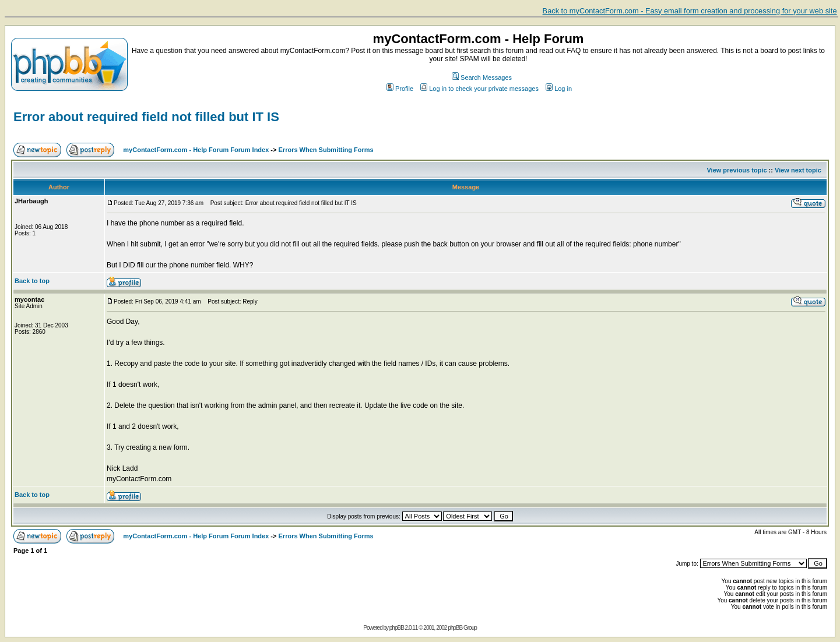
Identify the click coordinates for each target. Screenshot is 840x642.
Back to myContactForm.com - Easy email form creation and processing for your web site (690, 11)
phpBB (397, 628)
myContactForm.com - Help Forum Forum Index (196, 150)
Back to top (32, 281)
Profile (400, 89)
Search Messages (482, 77)
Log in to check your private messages (479, 89)
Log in (559, 89)
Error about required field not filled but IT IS (146, 117)
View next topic (798, 170)
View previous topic (737, 170)
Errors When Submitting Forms (326, 150)
